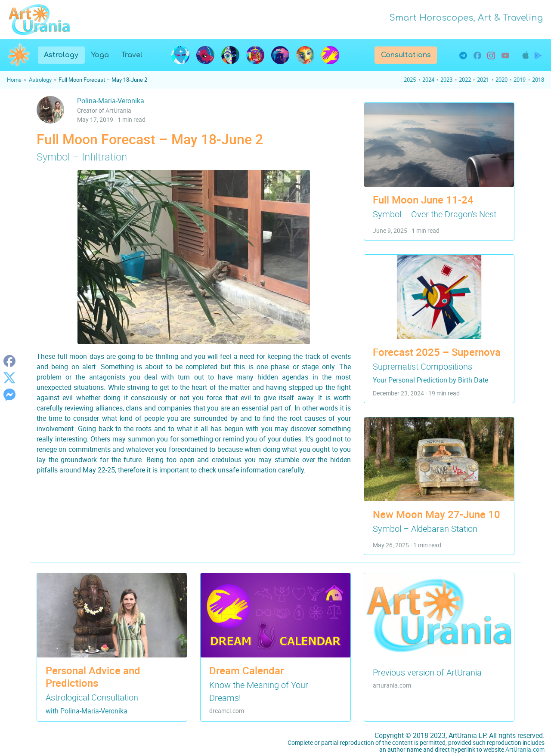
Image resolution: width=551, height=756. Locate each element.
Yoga (100, 55)
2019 (520, 80)
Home (14, 80)
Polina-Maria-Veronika (111, 101)
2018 (538, 80)
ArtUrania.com (525, 749)
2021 (483, 80)
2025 (410, 80)
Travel (132, 55)
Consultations (406, 55)
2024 (428, 80)
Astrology (64, 54)
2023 (446, 80)
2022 (465, 80)
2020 (501, 80)
